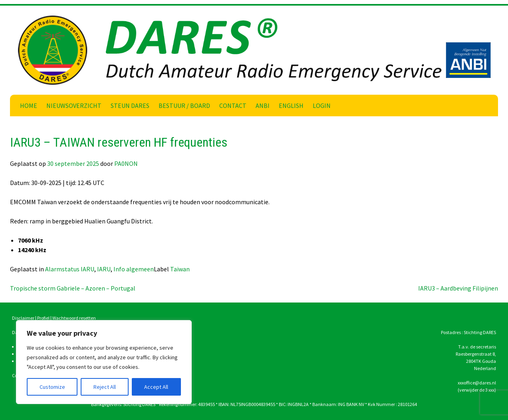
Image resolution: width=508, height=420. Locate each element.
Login (322, 105)
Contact (233, 105)
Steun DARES (130, 105)
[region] (104, 362)
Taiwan (180, 269)
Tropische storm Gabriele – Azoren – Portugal (73, 288)
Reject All (105, 387)
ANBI (263, 105)
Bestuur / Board (184, 105)
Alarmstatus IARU (70, 269)
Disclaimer (23, 318)
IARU (104, 269)
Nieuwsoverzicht (74, 105)
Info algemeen (134, 269)
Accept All (156, 387)
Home (29, 105)
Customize (52, 387)
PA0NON (126, 163)
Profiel (43, 318)
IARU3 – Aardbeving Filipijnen (458, 288)
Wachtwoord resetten (74, 318)
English (291, 105)
